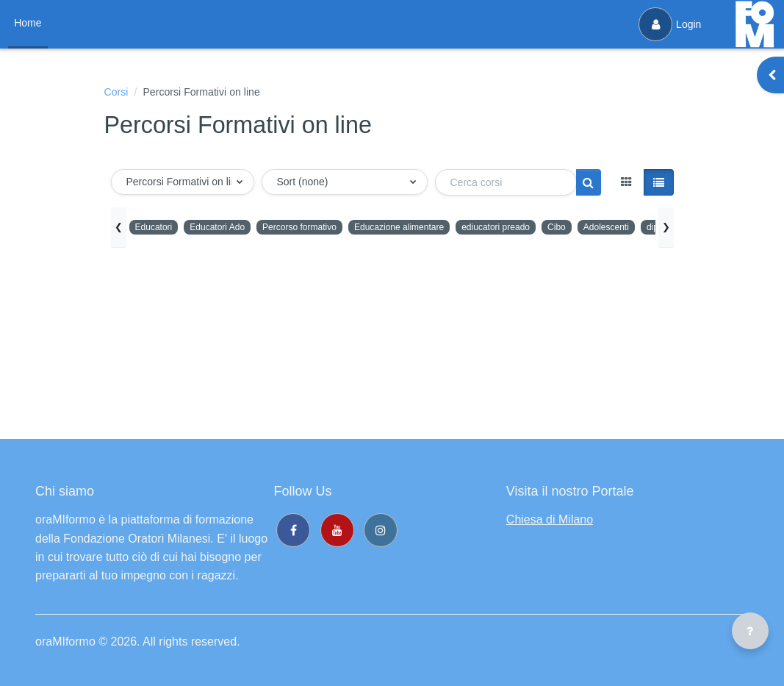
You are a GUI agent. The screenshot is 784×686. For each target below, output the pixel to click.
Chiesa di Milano (550, 519)
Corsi (118, 93)
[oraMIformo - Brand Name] (755, 24)
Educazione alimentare (427, 229)
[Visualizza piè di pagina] (750, 631)
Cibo (600, 229)
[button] (183, 184)
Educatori (156, 229)
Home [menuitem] (30, 23)
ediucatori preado (534, 229)
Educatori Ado (226, 229)
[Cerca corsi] (506, 185)
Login (668, 24)
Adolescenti (654, 229)
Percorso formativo (317, 229)
